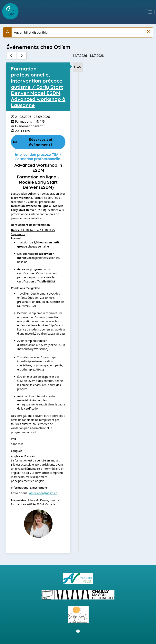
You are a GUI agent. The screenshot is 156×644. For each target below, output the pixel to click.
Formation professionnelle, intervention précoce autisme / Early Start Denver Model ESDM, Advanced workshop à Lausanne (38, 87)
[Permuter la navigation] (150, 12)
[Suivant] (22, 56)
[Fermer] (148, 31)
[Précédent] (11, 56)
